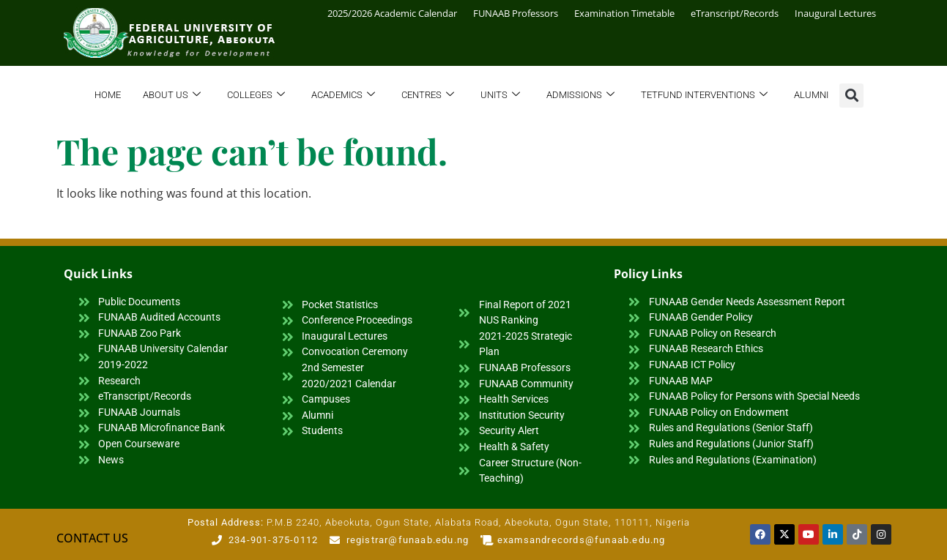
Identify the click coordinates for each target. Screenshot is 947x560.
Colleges (256, 96)
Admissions (580, 96)
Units (500, 96)
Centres (428, 96)
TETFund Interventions (704, 96)
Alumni (811, 95)
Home (108, 95)
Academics (343, 96)
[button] (851, 96)
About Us (172, 96)
